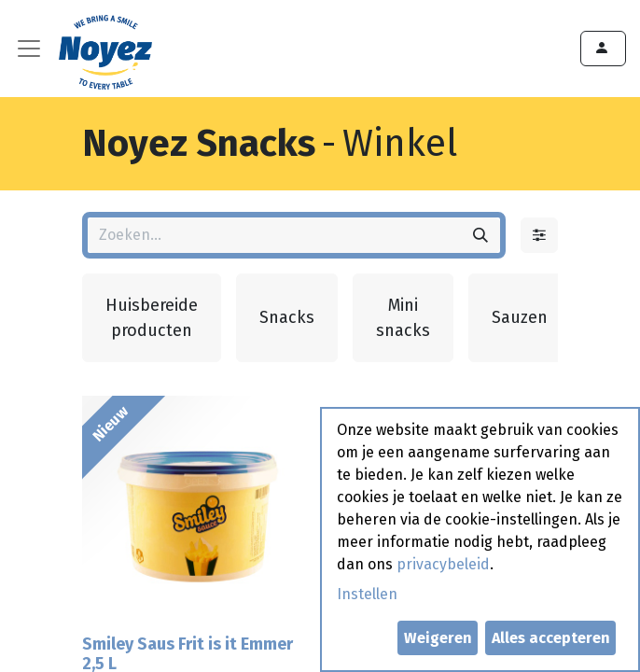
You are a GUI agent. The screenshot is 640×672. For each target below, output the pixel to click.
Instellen (367, 594)
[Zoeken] (480, 235)
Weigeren (438, 638)
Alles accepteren (551, 638)
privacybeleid (443, 564)
